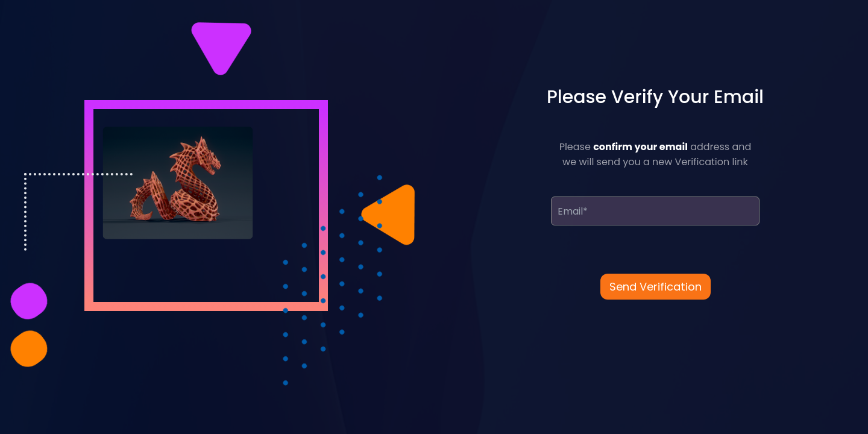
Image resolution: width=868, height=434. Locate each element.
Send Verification (656, 287)
